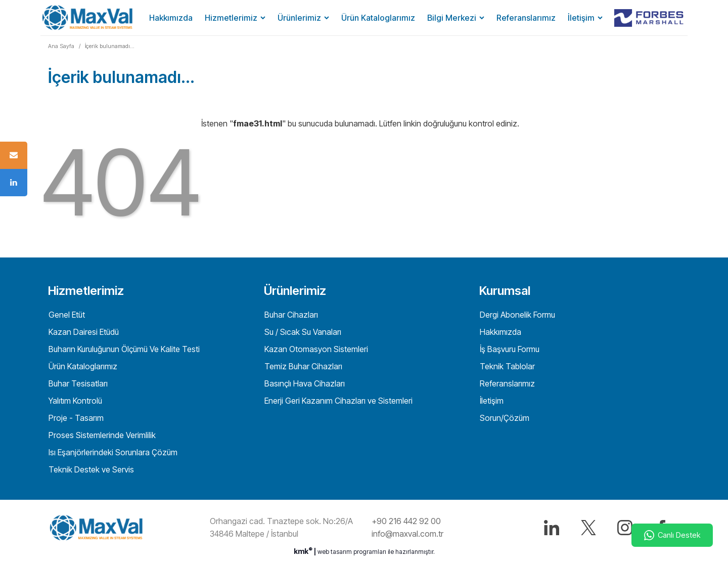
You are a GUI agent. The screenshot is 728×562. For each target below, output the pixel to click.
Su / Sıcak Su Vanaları (302, 332)
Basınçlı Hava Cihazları (304, 383)
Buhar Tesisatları (77, 383)
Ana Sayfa (61, 46)
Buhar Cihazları (290, 315)
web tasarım (335, 552)
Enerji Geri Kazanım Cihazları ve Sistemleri (337, 401)
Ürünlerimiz (299, 18)
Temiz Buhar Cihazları (302, 366)
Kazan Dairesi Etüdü (83, 332)
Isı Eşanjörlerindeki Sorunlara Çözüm (112, 452)
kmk (304, 551)
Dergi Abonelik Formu (516, 315)
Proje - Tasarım (75, 418)
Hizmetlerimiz (231, 18)
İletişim (581, 18)
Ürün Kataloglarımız (378, 18)
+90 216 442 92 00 (406, 521)
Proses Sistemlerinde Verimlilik (101, 435)
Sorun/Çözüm (504, 418)
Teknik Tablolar (506, 366)
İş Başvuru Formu (509, 349)
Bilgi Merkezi (452, 18)
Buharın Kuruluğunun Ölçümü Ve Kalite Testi (123, 349)
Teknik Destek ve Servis (90, 469)
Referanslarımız (526, 18)
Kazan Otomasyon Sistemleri (315, 349)
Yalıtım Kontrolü (74, 401)
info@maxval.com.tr (407, 534)
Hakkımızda (171, 18)
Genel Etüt (66, 315)
